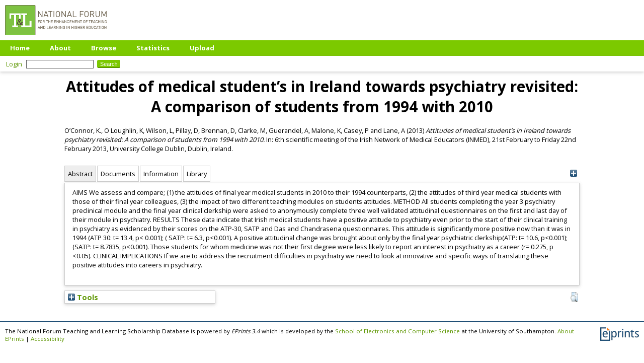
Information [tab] (161, 174)
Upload (202, 48)
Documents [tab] (118, 174)
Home (20, 48)
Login (14, 64)
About (60, 48)
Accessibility (48, 339)
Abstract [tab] (80, 174)
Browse (104, 48)
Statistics (153, 48)
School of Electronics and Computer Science (397, 331)
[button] (574, 297)
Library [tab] (197, 174)
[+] (573, 173)
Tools (83, 297)
